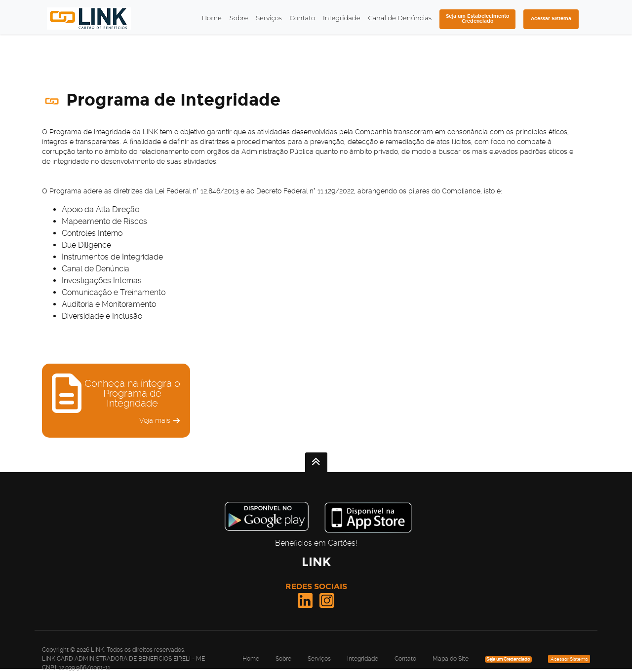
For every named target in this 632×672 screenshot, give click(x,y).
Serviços (269, 18)
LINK (316, 562)
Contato (302, 18)
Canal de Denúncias (400, 18)
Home (211, 18)
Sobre (239, 18)
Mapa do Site (451, 659)
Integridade (341, 18)
